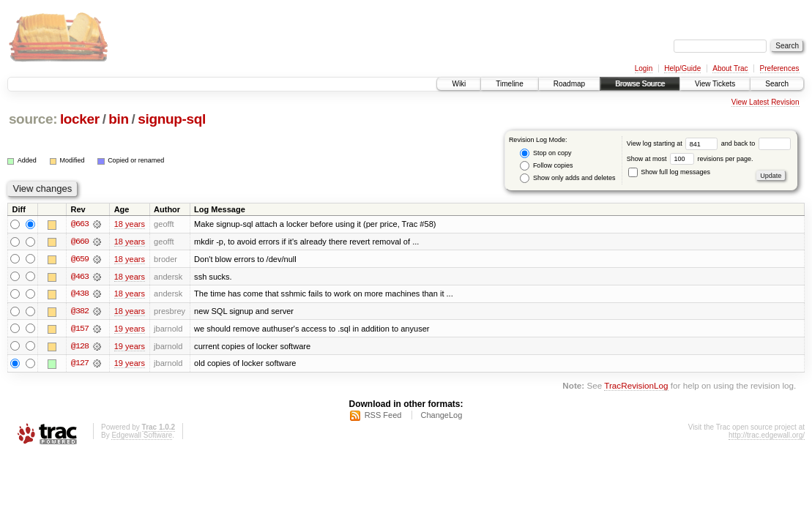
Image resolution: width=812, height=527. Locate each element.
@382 (80, 312)
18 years (130, 224)
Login (644, 68)
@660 (80, 242)
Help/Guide (682, 68)
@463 (80, 277)
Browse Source (640, 84)
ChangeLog (441, 416)
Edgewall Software (142, 437)
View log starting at (674, 143)
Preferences (780, 68)
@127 (80, 365)
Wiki (459, 84)
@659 (80, 259)
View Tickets (715, 84)
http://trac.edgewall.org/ (767, 437)
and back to (756, 143)
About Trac (730, 68)
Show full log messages (669, 172)
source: (33, 119)
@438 (80, 294)
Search (777, 84)
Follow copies (546, 166)
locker (80, 119)
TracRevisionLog (636, 388)
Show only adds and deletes (567, 178)
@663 (80, 224)
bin (118, 119)
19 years (130, 329)
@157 (80, 329)
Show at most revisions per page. (690, 159)
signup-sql (172, 119)
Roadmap (569, 84)
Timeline (509, 84)
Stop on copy (545, 153)
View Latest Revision (766, 102)
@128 (80, 347)
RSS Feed (383, 416)
